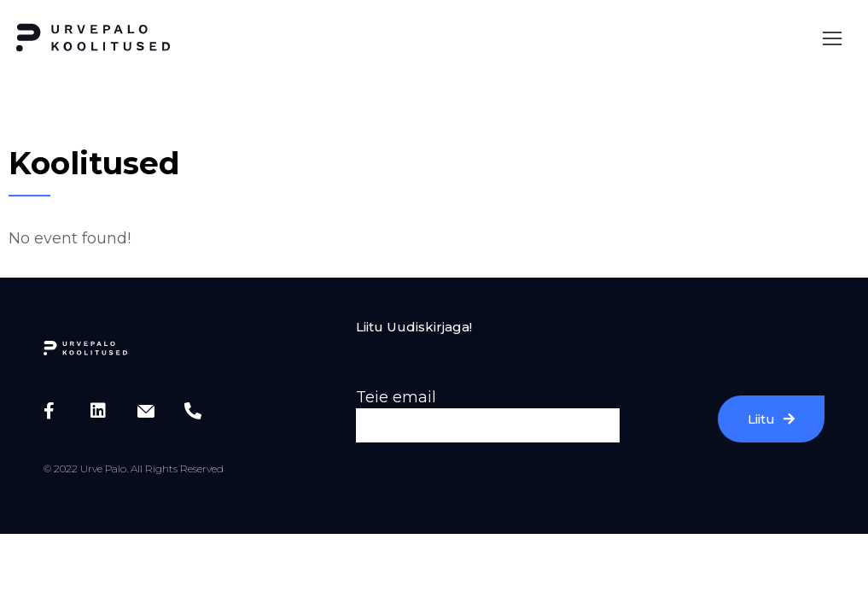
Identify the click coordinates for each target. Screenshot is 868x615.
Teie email (396, 397)
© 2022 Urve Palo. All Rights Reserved (134, 469)
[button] (832, 38)
